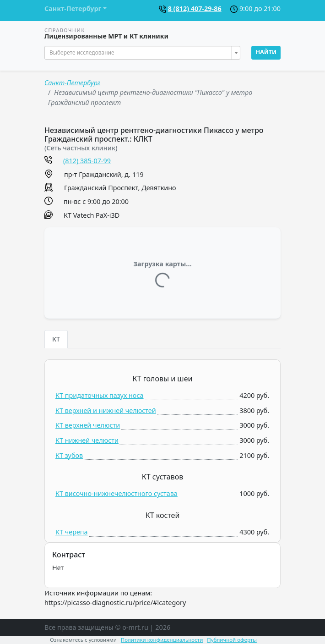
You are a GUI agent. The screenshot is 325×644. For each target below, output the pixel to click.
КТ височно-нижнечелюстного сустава (116, 493)
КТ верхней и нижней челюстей (106, 410)
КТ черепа (72, 532)
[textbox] (140, 53)
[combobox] (142, 53)
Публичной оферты (232, 640)
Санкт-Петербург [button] (73, 8)
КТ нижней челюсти (87, 440)
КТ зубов (69, 455)
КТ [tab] (56, 339)
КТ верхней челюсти (88, 425)
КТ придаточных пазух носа (100, 395)
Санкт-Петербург (72, 83)
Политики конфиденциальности (162, 640)
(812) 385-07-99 (87, 161)
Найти (266, 52)
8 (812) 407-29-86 (195, 8)
